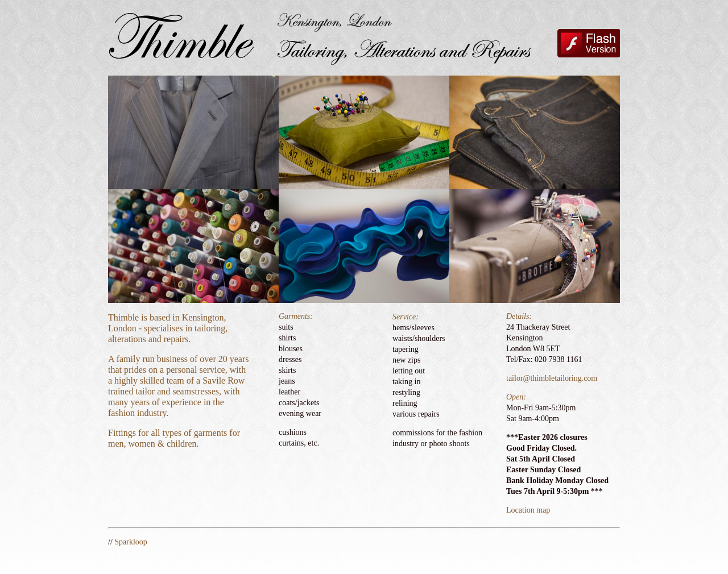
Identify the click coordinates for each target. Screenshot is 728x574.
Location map (528, 510)
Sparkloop (131, 542)
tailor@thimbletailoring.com (552, 378)
